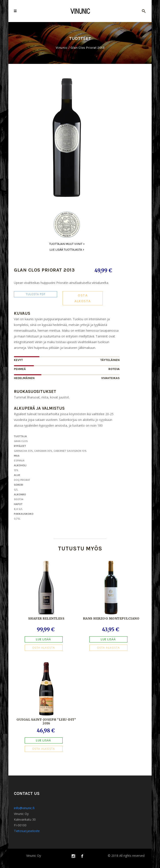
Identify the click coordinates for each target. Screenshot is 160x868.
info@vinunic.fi (24, 808)
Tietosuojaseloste (27, 831)
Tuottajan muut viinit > (67, 244)
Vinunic (62, 48)
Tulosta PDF (36, 294)
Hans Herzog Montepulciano (111, 618)
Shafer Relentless (46, 618)
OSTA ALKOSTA (83, 298)
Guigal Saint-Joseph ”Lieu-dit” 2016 (46, 721)
